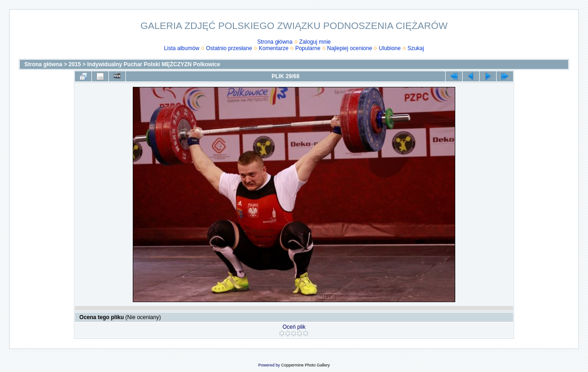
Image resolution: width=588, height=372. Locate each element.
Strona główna (275, 42)
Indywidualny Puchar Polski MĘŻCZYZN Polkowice (154, 64)
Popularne (308, 48)
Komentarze (274, 48)
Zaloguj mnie (315, 42)
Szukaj (416, 48)
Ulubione (390, 48)
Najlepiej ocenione (350, 48)
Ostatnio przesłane (229, 48)
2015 (75, 64)
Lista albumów (182, 48)
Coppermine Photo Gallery (305, 365)
